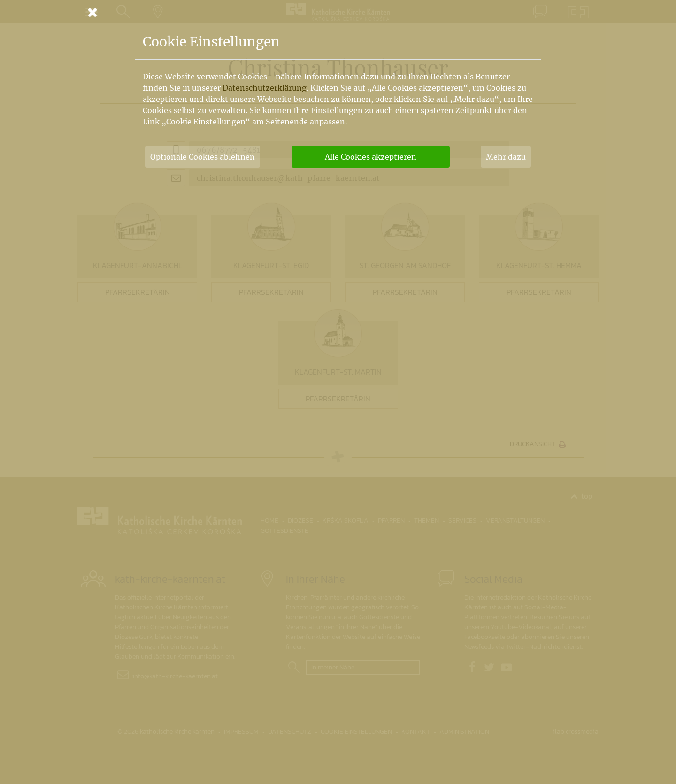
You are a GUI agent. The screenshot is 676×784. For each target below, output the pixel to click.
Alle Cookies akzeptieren (371, 157)
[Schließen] (338, 12)
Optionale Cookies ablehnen (203, 157)
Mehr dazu (506, 157)
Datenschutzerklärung (265, 88)
